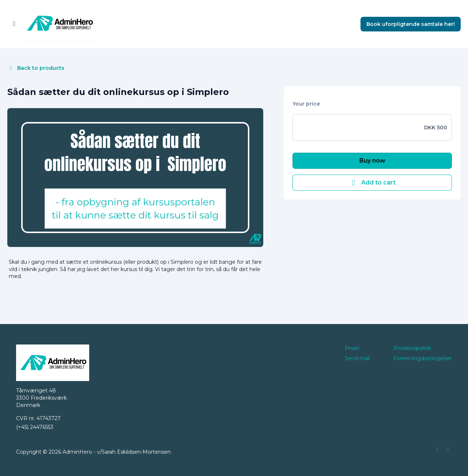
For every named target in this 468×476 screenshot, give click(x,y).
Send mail (357, 358)
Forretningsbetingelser (423, 358)
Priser (352, 348)
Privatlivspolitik (412, 348)
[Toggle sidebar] (14, 24)
